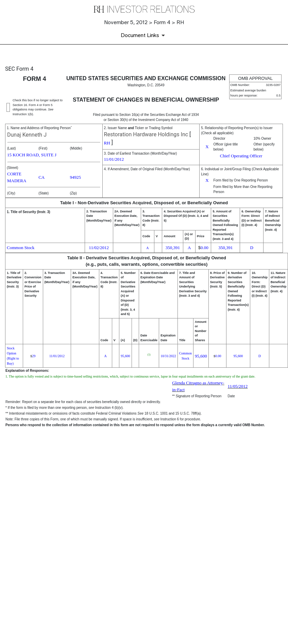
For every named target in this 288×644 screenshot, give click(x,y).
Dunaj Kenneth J (27, 135)
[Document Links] (144, 35)
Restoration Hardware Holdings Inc (146, 134)
